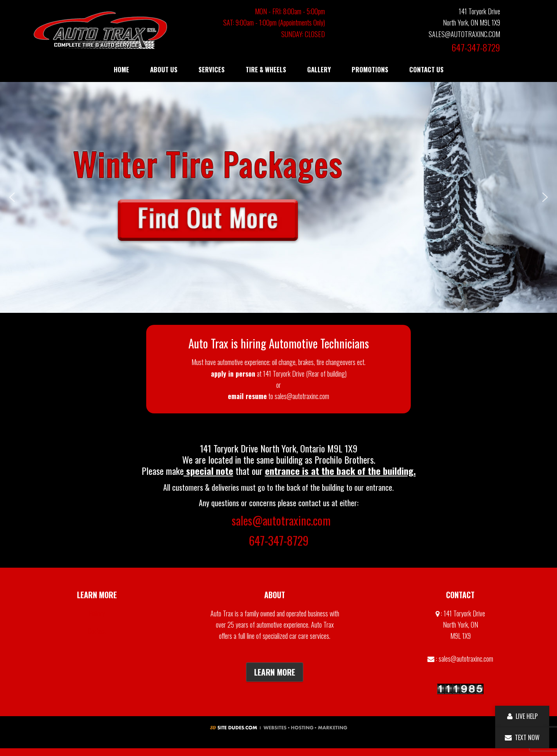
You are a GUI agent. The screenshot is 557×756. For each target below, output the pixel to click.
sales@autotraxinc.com (281, 520)
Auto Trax (101, 30)
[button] (278, 197)
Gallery (97, 613)
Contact (97, 631)
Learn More (275, 672)
